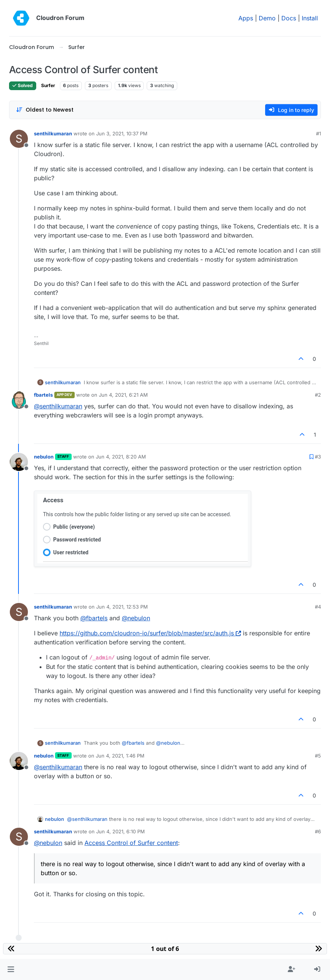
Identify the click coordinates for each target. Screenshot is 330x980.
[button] (11, 969)
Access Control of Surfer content (131, 843)
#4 (318, 607)
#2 (318, 395)
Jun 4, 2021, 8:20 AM (121, 457)
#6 (318, 831)
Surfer (48, 85)
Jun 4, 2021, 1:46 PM (120, 756)
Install (310, 18)
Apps (246, 18)
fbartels (43, 395)
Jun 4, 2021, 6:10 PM (120, 831)
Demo (267, 18)
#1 (318, 133)
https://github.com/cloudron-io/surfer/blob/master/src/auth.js (150, 633)
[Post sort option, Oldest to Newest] (45, 110)
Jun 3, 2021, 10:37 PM (122, 133)
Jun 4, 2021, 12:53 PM (122, 607)
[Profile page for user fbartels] (19, 400)
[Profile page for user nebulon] (19, 462)
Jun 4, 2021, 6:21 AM (123, 395)
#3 (318, 457)
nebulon (44, 457)
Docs (289, 18)
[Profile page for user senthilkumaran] (19, 139)
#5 (318, 756)
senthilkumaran (53, 133)
